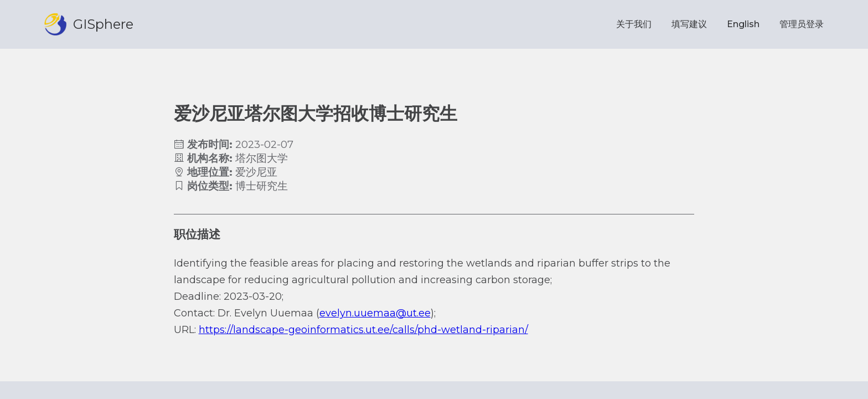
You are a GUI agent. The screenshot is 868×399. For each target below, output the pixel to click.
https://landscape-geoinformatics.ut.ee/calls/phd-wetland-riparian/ (363, 330)
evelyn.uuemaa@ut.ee (375, 313)
